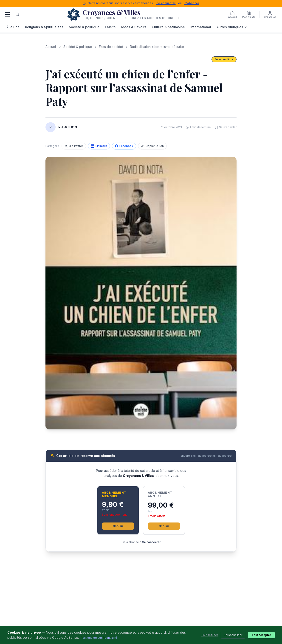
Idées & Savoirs (134, 27)
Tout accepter (261, 635)
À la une (13, 27)
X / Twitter (74, 146)
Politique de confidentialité (99, 638)
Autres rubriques (232, 27)
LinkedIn (99, 146)
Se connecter (166, 3)
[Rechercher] (17, 14)
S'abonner (192, 3)
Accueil (51, 47)
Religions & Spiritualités (44, 27)
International (201, 27)
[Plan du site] (249, 14)
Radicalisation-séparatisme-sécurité (157, 47)
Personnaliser (233, 635)
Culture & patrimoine (168, 27)
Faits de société (111, 47)
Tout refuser (210, 635)
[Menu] (7, 14)
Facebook (124, 146)
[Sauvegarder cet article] (226, 127)
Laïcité (110, 27)
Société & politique (84, 27)
